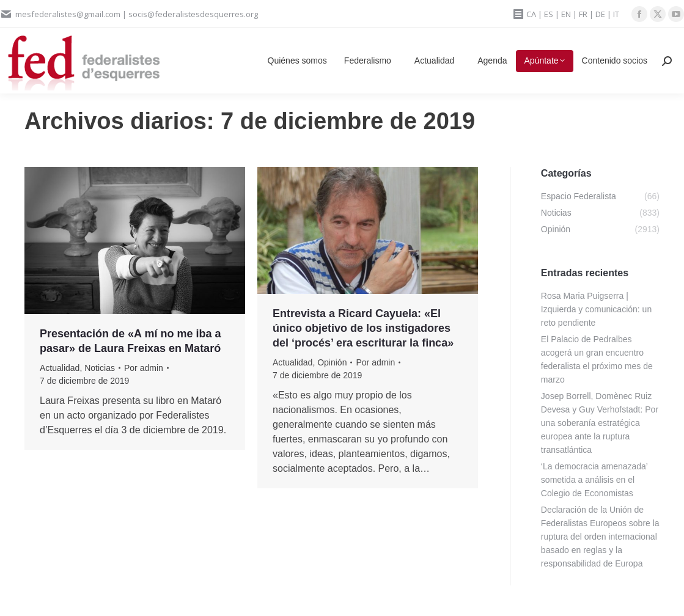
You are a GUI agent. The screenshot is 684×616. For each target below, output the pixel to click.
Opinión (332, 362)
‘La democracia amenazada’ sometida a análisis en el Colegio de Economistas (594, 480)
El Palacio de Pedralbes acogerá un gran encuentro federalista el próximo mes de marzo (597, 359)
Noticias (100, 368)
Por (144, 368)
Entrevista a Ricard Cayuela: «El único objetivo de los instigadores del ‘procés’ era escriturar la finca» (363, 328)
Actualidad (60, 368)
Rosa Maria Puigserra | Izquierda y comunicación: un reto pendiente (596, 309)
